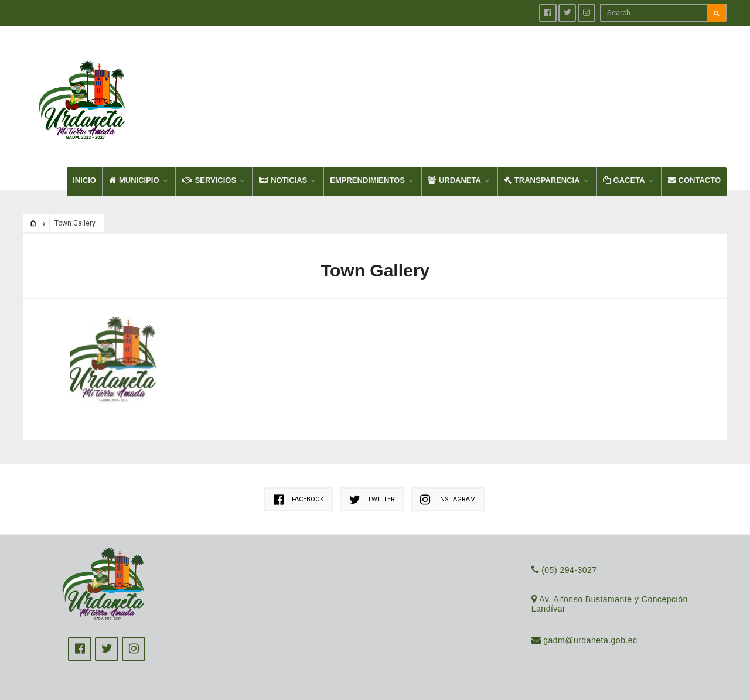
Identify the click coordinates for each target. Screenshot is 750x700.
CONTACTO (694, 180)
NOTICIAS (283, 180)
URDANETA (454, 180)
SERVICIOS (209, 180)
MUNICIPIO (134, 180)
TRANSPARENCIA (542, 180)
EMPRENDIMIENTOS (367, 180)
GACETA (624, 180)
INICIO (84, 180)
